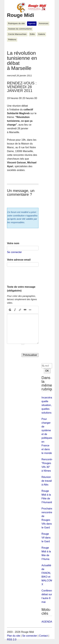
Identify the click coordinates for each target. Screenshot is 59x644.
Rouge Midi (20, 15)
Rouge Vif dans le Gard (46, 538)
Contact (43, 636)
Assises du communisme (20, 29)
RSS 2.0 (12, 640)
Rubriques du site (16, 23)
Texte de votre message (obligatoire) (21, 289)
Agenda (32, 23)
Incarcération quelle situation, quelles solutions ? (49, 405)
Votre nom (13, 243)
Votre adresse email (19, 260)
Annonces (44, 23)
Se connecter (14, 252)
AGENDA (47, 622)
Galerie (42, 34)
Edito (32, 34)
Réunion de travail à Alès (47, 481)
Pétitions (12, 40)
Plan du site (14, 636)
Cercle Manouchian (17, 34)
